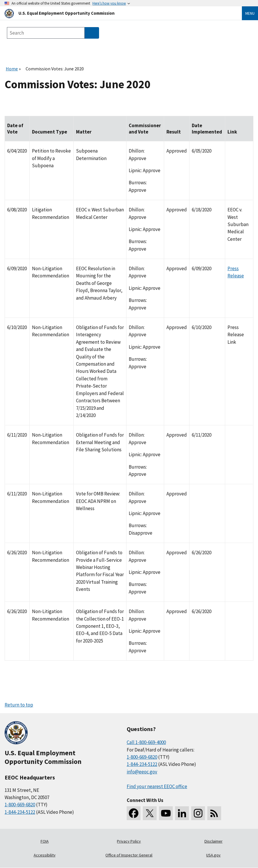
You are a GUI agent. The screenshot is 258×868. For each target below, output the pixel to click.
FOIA (45, 841)
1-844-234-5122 (20, 812)
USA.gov (213, 855)
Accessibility (45, 855)
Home (12, 69)
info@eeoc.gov (142, 772)
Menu (250, 13)
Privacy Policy (129, 841)
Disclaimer (214, 841)
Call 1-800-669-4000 (146, 742)
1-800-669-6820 (20, 805)
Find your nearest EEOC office (157, 786)
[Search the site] (46, 33)
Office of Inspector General (129, 855)
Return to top (19, 705)
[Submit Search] (92, 33)
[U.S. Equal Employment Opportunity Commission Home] (116, 13)
